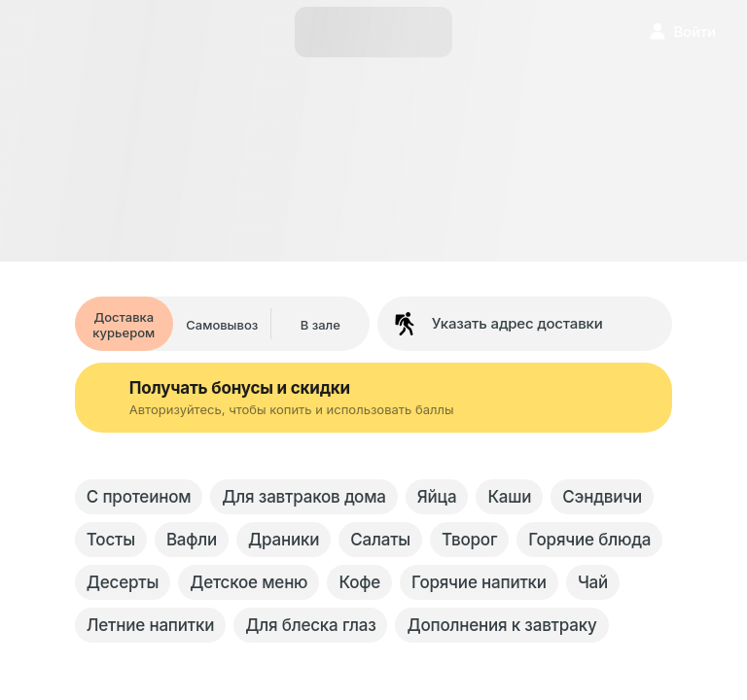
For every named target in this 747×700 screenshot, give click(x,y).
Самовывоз (222, 325)
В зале (320, 325)
